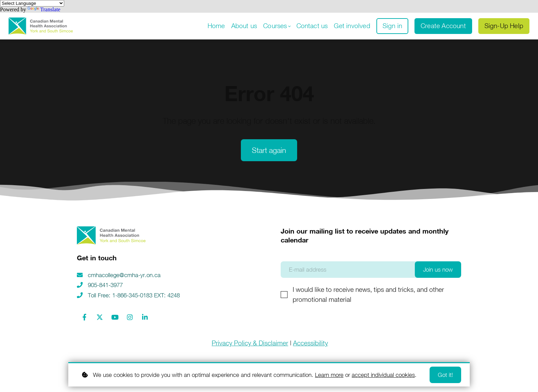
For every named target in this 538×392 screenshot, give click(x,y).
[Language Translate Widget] (32, 3)
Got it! (445, 375)
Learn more (329, 375)
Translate (44, 9)
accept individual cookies (383, 375)
